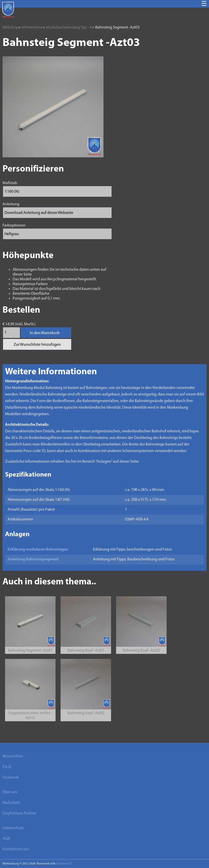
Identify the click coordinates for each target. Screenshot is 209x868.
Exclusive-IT (64, 864)
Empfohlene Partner (19, 813)
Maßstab (10, 183)
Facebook (11, 778)
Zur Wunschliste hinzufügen (37, 345)
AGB (6, 839)
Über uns (10, 792)
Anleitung (11, 204)
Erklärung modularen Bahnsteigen (38, 550)
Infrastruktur (32, 28)
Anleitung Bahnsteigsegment (33, 559)
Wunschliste (13, 756)
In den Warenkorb (45, 333)
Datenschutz (13, 828)
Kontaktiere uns (16, 849)
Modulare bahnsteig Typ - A (69, 28)
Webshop (10, 28)
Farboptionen (14, 226)
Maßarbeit (11, 803)
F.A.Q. (7, 767)
